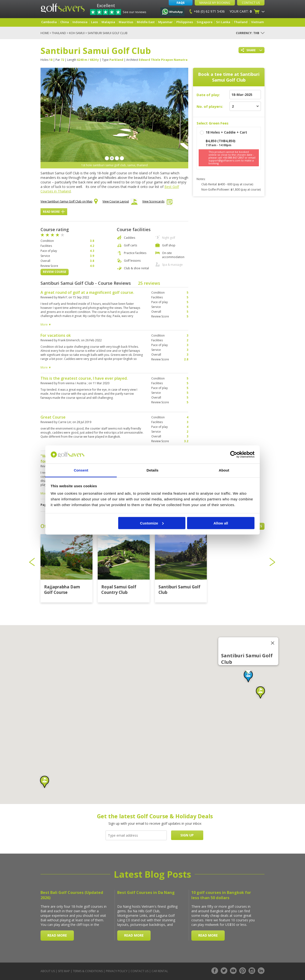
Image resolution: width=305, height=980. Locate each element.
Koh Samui (77, 33)
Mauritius (126, 22)
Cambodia (49, 22)
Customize (152, 523)
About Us (48, 971)
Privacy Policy (117, 971)
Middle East (146, 22)
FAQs (181, 3)
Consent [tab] (81, 470)
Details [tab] (152, 470)
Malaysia (108, 22)
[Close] (273, 643)
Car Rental (160, 971)
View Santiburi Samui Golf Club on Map (69, 202)
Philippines (185, 22)
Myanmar (165, 22)
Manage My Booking (215, 3)
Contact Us (251, 3)
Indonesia (80, 22)
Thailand (241, 22)
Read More (54, 212)
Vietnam (257, 22)
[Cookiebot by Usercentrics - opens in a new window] (234, 455)
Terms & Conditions (88, 971)
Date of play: (208, 95)
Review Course (55, 272)
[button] (248, 676)
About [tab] (224, 470)
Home (45, 33)
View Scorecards (158, 203)
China (65, 22)
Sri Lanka (223, 22)
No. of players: (210, 106)
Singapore (205, 22)
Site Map (64, 971)
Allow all (221, 523)
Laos (94, 22)
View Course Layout (120, 203)
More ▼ (46, 324)
